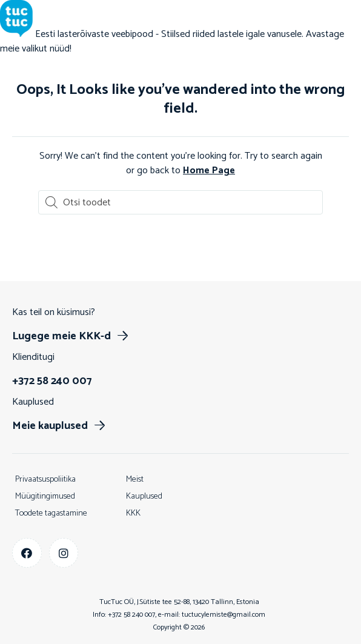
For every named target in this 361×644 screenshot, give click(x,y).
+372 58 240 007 (131, 615)
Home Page (209, 171)
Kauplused (144, 496)
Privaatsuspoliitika (45, 480)
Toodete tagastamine (51, 513)
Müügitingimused (45, 496)
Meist (135, 480)
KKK (133, 513)
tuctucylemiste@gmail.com (224, 615)
